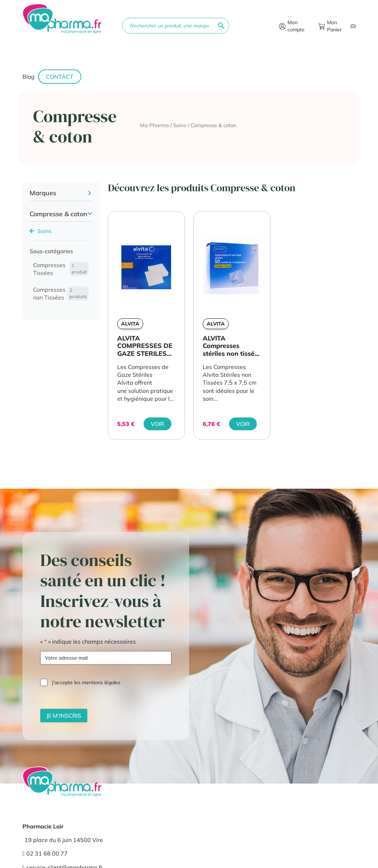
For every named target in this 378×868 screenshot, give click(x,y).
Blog (29, 77)
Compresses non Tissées (61, 293)
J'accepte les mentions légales (86, 682)
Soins (180, 125)
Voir (157, 424)
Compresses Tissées (61, 269)
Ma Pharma (154, 125)
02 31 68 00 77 (45, 853)
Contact (60, 77)
